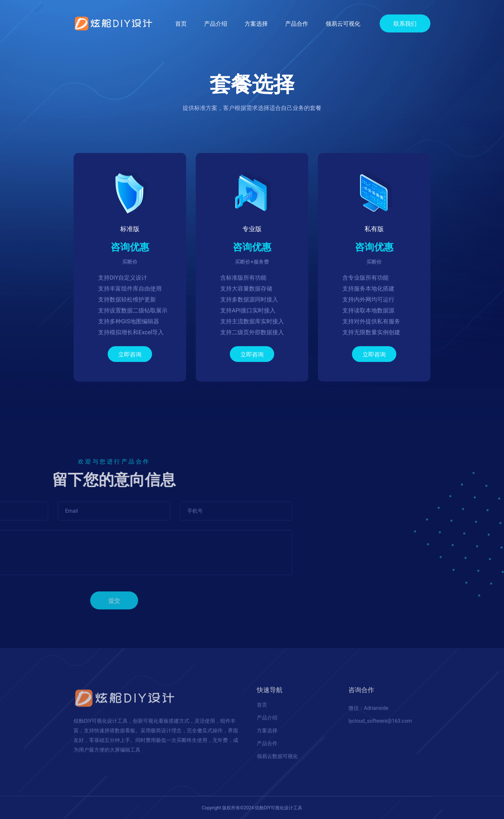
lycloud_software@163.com (380, 724)
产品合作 (297, 24)
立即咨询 (130, 354)
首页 (181, 23)
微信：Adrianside (368, 711)
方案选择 (256, 24)
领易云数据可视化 (277, 759)
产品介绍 (216, 24)
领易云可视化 (343, 24)
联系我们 (405, 24)
